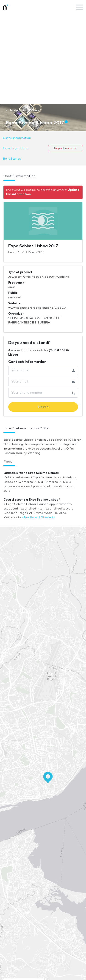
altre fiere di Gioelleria (38, 518)
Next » (43, 407)
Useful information (17, 138)
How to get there (16, 148)
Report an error (65, 148)
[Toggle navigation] (79, 7)
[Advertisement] (43, 59)
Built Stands (12, 159)
